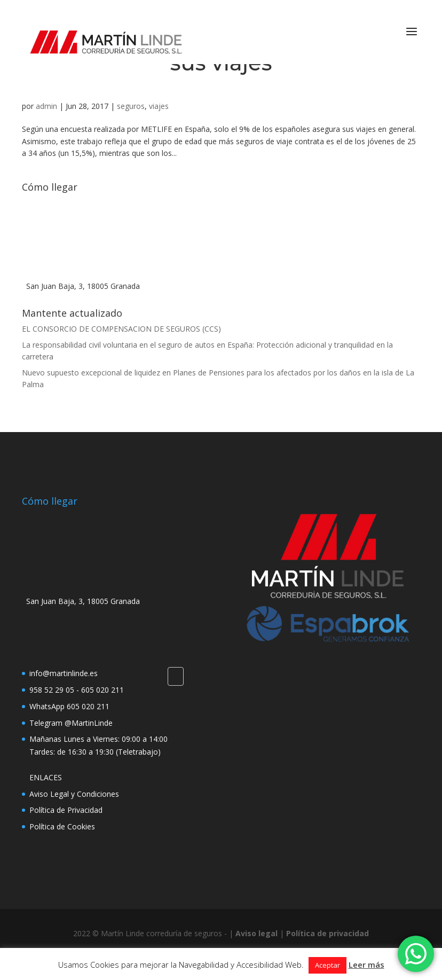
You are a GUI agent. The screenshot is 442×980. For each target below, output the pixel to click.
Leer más (366, 965)
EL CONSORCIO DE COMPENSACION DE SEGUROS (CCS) (121, 329)
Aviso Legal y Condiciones (74, 794)
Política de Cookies (62, 826)
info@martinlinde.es (64, 673)
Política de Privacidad (66, 810)
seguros (131, 106)
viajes (159, 106)
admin (46, 106)
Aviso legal (256, 933)
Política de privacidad (327, 933)
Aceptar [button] (327, 965)
